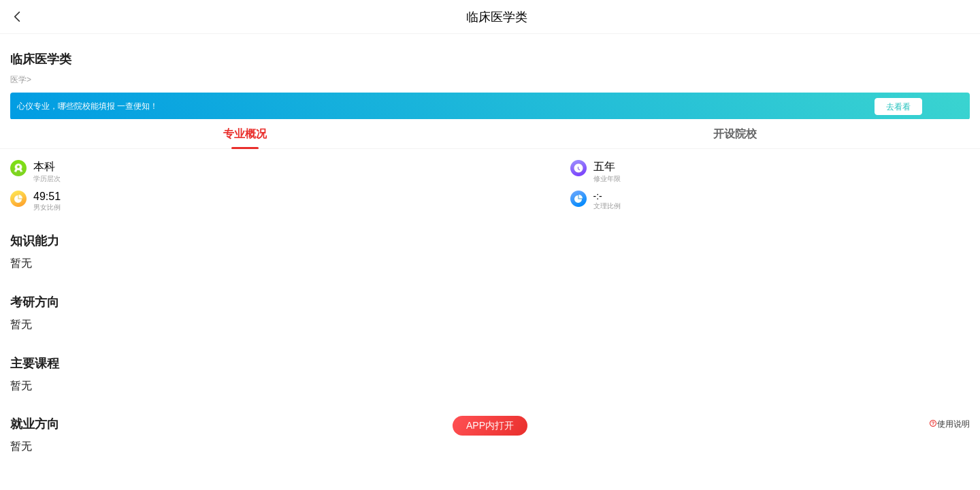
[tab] (245, 134)
